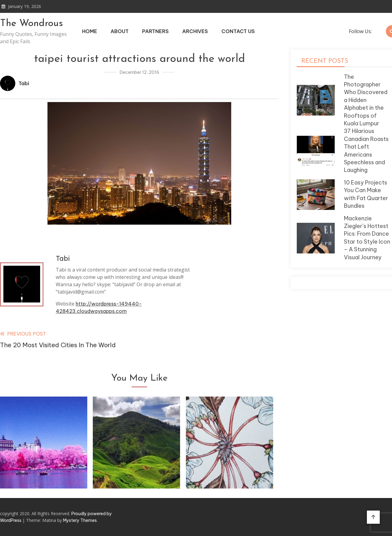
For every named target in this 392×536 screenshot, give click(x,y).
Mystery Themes (80, 520)
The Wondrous (32, 24)
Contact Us (238, 31)
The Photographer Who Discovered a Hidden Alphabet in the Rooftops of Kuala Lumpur (366, 100)
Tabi (24, 83)
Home (90, 31)
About (120, 31)
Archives (195, 31)
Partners (155, 31)
